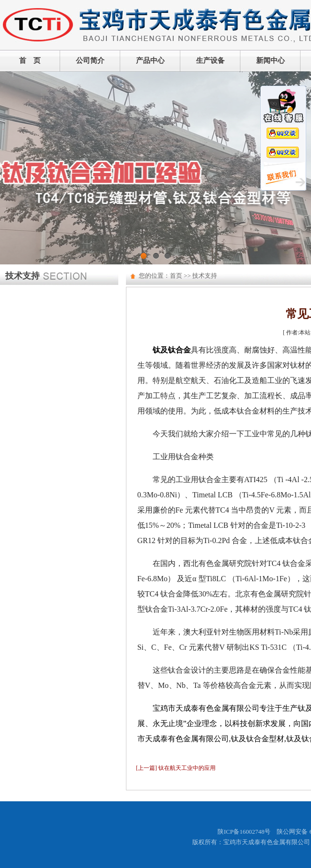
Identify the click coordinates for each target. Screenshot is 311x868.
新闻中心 (270, 61)
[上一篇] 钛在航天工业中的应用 (176, 768)
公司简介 (90, 61)
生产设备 (210, 61)
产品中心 (150, 61)
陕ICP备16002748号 (244, 832)
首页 (176, 276)
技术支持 (205, 276)
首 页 (30, 61)
